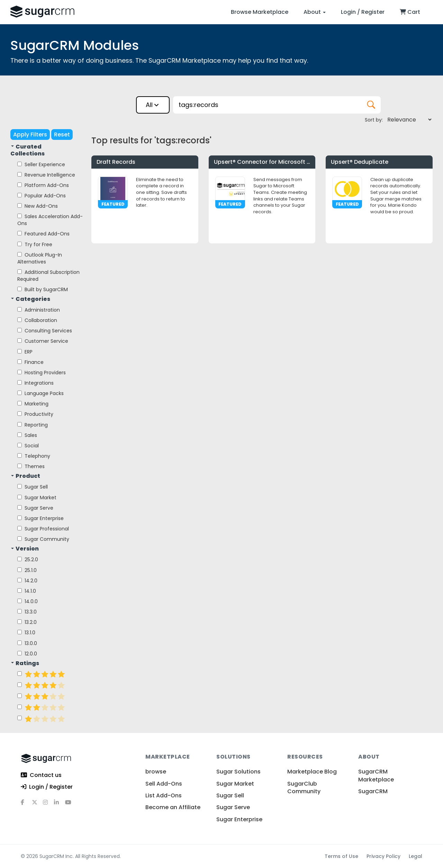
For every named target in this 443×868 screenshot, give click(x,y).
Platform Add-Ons (43, 185)
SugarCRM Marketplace (376, 775)
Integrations (35, 383)
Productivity (35, 414)
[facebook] (26, 805)
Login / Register (363, 12)
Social (28, 446)
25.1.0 (27, 570)
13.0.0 (27, 643)
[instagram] (48, 805)
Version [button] (25, 549)
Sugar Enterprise (40, 518)
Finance (30, 362)
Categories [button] (31, 299)
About (315, 12)
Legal (415, 856)
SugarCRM (373, 791)
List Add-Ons (164, 795)
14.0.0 (28, 601)
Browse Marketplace (260, 12)
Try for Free (35, 244)
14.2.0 (27, 581)
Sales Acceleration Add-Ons (50, 220)
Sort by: (374, 120)
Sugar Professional (43, 529)
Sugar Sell (33, 487)
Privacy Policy (383, 856)
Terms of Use (341, 856)
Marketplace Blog (312, 772)
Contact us (41, 775)
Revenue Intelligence (46, 175)
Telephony (34, 456)
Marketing (33, 404)
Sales (27, 435)
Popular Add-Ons (42, 196)
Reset (62, 135)
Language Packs (40, 393)
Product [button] (26, 476)
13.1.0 (26, 633)
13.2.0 (27, 622)
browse (156, 772)
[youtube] (71, 805)
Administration (39, 310)
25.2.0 (28, 560)
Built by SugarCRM (43, 289)
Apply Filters (30, 135)
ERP (25, 352)
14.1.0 (27, 591)
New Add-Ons (38, 206)
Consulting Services (45, 331)
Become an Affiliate (173, 807)
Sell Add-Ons (164, 784)
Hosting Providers (42, 373)
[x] (37, 805)
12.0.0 (27, 654)
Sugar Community (43, 539)
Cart (410, 12)
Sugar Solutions (238, 772)
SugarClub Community (304, 788)
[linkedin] (60, 805)
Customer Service (43, 341)
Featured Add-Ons (43, 234)
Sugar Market (37, 498)
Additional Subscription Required (48, 276)
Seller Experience (41, 164)
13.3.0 (27, 612)
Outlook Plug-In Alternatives (40, 258)
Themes (31, 466)
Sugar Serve (35, 508)
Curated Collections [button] (28, 150)
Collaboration (37, 320)
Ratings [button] (25, 663)
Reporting (33, 425)
